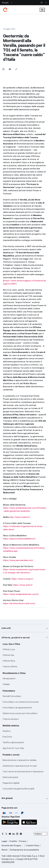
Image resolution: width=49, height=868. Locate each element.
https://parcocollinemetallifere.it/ (19, 539)
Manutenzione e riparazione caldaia (19, 760)
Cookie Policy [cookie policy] (33, 845)
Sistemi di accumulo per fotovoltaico (20, 713)
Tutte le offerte (10, 667)
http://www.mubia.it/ (19, 517)
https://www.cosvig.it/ (22, 579)
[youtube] (10, 834)
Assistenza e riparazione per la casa (20, 766)
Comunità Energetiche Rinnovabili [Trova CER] (18, 789)
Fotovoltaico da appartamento (17, 708)
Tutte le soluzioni (11, 719)
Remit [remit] (5, 850)
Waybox (7, 731)
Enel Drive (7, 737)
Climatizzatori (9, 678)
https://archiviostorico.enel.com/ (19, 603)
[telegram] (21, 834)
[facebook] (3, 834)
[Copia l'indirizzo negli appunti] (16, 69)
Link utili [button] (6, 628)
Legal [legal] (4, 841)
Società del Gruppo (11, 845)
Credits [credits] (13, 841)
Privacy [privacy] (23, 841)
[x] (6, 834)
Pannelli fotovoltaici (12, 696)
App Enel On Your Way (13, 748)
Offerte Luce (9, 649)
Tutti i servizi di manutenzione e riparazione (23, 772)
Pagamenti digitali (11, 783)
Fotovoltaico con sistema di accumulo (21, 702)
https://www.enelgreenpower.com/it (21, 594)
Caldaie (6, 684)
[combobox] (41, 834)
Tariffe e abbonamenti (13, 742)
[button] (10, 69)
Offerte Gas (8, 655)
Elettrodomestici (10, 777)
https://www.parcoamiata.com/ (18, 560)
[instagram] (17, 834)
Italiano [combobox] (38, 834)
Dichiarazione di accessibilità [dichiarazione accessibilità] (24, 850)
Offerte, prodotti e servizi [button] (16, 638)
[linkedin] (14, 834)
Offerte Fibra (9, 661)
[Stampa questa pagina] (3, 69)
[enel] (5, 10)
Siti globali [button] (7, 798)
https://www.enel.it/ (23, 585)
